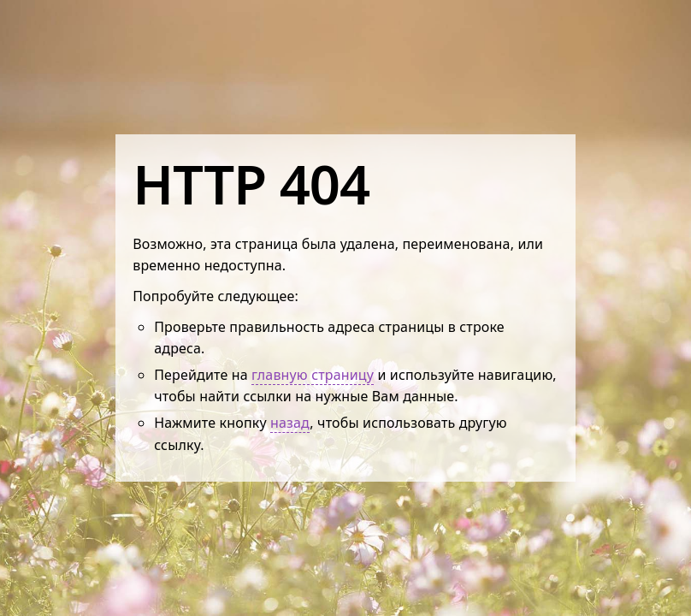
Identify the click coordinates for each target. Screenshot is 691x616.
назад (290, 423)
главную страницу (313, 375)
